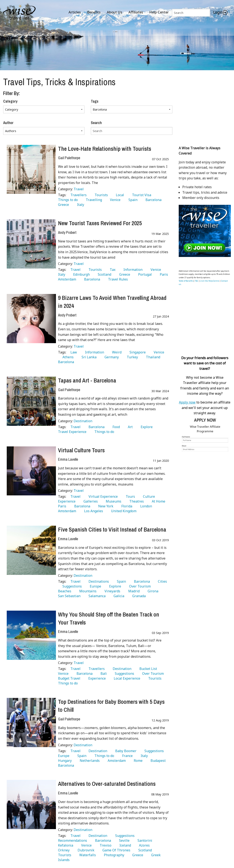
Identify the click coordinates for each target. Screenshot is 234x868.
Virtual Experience (102, 496)
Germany (111, 357)
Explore (146, 427)
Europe (95, 586)
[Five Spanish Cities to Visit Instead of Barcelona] (31, 550)
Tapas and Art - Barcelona (87, 380)
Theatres (136, 501)
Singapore (137, 352)
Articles (75, 12)
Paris (163, 274)
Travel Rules (117, 279)
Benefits (94, 12)
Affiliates (136, 12)
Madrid (133, 591)
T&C (197, 281)
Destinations (98, 581)
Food (115, 427)
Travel (79, 189)
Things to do (103, 432)
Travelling (93, 200)
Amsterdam (116, 761)
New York (105, 506)
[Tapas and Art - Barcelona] (31, 401)
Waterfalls (87, 855)
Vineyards (112, 591)
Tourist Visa (141, 195)
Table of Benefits (186, 281)
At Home (158, 501)
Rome (137, 761)
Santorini (144, 840)
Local (119, 195)
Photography (113, 855)
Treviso (105, 845)
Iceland (124, 845)
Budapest (157, 761)
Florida (126, 506)
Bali (103, 673)
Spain (132, 200)
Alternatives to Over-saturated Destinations (107, 784)
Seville (123, 840)
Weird (116, 352)
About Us (114, 12)
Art (129, 427)
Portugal (144, 274)
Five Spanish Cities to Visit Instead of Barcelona (112, 529)
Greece (124, 274)
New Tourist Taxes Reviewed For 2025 (100, 223)
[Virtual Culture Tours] (31, 471)
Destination (83, 421)
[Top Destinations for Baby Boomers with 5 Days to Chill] (31, 722)
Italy (80, 205)
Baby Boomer (125, 751)
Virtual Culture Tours (81, 450)
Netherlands (89, 761)
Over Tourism (139, 586)
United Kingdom (123, 511)
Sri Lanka (88, 357)
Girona (152, 591)
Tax (112, 270)
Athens (67, 357)
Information (132, 270)
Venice (114, 200)
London (145, 506)
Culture (148, 496)
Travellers (78, 195)
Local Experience (126, 678)
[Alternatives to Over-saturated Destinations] (31, 804)
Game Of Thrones (116, 850)
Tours (130, 496)
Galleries (90, 501)
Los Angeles (93, 511)
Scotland (104, 274)
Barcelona (153, 200)
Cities (162, 581)
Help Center (159, 12)
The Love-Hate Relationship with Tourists (105, 149)
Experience (96, 678)
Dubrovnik (85, 850)
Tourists (100, 195)
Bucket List (147, 669)
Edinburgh (81, 274)
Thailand (152, 357)
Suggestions (71, 586)
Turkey (132, 357)
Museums (113, 501)
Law (73, 352)
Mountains (87, 591)
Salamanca (96, 596)
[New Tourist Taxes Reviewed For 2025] (31, 244)
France (127, 756)
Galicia (118, 596)
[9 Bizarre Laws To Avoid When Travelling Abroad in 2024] (31, 319)
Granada (138, 596)
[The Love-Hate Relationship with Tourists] (31, 169)
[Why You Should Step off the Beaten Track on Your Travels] (31, 635)
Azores (143, 845)
